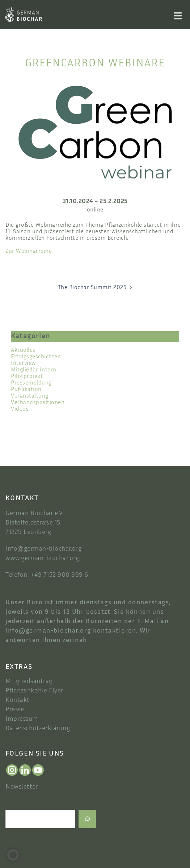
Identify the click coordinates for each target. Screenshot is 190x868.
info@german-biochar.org (44, 549)
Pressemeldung (31, 383)
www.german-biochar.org (42, 559)
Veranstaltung (30, 396)
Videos (20, 409)
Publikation (26, 390)
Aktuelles (23, 351)
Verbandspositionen (38, 403)
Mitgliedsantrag (29, 682)
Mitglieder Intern (34, 370)
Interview (23, 364)
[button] (13, 855)
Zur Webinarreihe (29, 252)
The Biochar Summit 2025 (92, 288)
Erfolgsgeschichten (36, 357)
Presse (15, 710)
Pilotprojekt (27, 377)
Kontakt (18, 700)
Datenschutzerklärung (38, 729)
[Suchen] (87, 819)
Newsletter (22, 787)
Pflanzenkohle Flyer (34, 691)
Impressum (22, 719)
